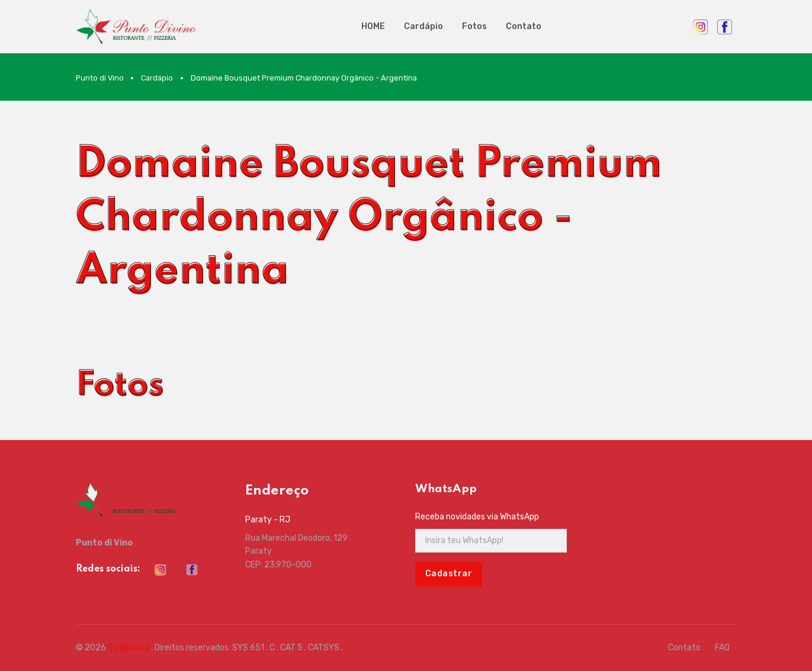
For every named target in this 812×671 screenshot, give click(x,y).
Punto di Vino (100, 78)
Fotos (474, 26)
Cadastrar (449, 574)
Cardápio (423, 26)
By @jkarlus (129, 648)
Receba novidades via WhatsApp (477, 517)
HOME (373, 26)
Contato (524, 26)
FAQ (722, 648)
